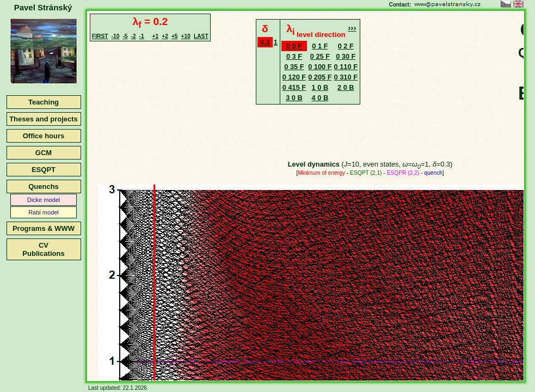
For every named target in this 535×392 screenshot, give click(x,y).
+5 (175, 36)
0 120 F (294, 77)
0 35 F (294, 67)
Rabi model (44, 212)
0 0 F (294, 46)
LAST (201, 36)
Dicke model (44, 200)
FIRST (100, 36)
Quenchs (44, 186)
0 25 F (320, 56)
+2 (165, 36)
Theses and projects (44, 119)
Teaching (44, 102)
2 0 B (346, 87)
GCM (44, 153)
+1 (156, 36)
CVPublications (43, 249)
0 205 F (320, 77)
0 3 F (294, 56)
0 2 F (346, 46)
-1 (142, 36)
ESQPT (44, 170)
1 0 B (320, 87)
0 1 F (320, 46)
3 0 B (294, 98)
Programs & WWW (44, 228)
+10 (186, 36)
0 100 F (320, 67)
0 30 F (346, 56)
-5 (125, 36)
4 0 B (320, 98)
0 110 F (346, 67)
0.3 (265, 42)
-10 (116, 36)
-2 (133, 36)
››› (352, 27)
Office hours (44, 136)
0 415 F (294, 87)
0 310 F (346, 77)
